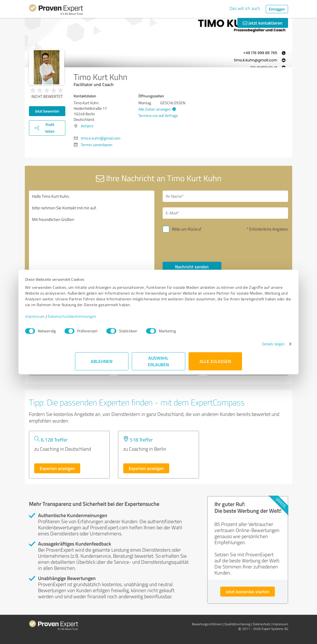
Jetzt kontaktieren (263, 23)
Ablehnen (102, 367)
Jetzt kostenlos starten (248, 591)
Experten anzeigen (57, 468)
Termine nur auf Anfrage (158, 115)
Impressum (85, 322)
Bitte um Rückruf (187, 229)
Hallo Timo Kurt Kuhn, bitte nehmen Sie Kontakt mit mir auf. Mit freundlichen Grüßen (92, 237)
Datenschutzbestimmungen (122, 322)
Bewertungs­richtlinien (207, 624)
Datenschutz (261, 624)
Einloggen (277, 9)
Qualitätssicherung (237, 624)
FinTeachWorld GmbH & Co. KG (65, 344)
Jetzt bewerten (47, 111)
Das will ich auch (245, 8)
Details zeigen (223, 350)
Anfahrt (87, 126)
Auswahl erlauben (159, 367)
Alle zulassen (215, 367)
